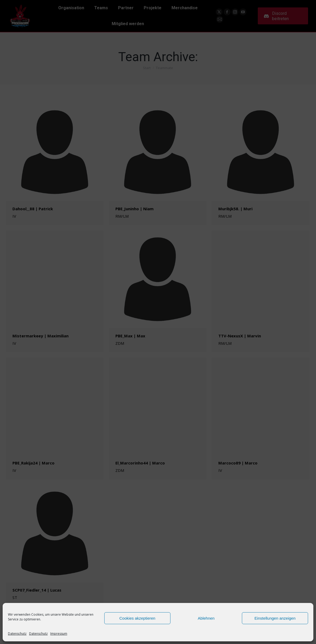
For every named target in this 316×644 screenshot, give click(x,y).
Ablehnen (206, 618)
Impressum (59, 634)
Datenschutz (17, 634)
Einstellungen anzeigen (275, 618)
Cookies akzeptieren (137, 618)
